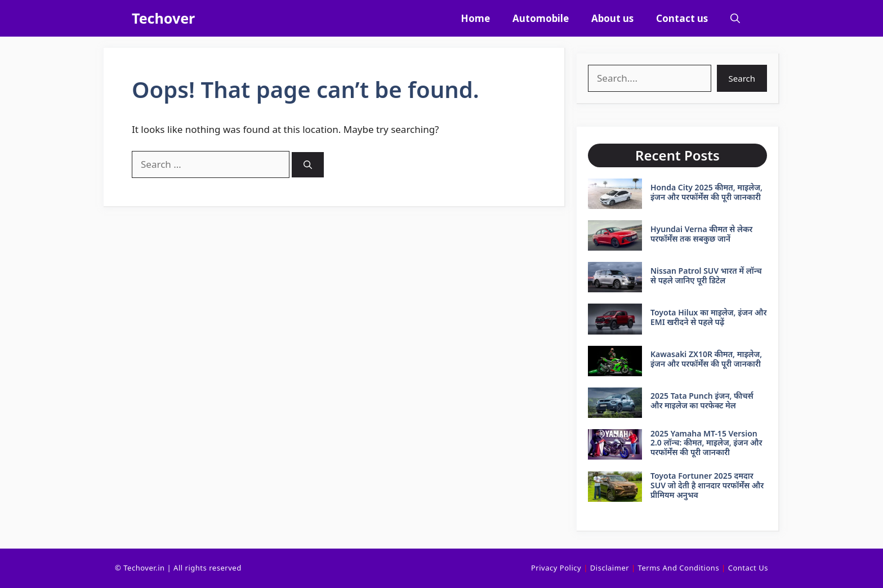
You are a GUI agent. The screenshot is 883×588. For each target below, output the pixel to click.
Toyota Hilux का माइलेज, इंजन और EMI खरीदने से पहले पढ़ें (708, 317)
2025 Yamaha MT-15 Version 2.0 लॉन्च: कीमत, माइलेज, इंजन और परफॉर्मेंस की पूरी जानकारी (706, 443)
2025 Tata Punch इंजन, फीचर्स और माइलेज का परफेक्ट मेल (702, 400)
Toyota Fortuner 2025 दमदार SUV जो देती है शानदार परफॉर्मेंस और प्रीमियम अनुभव (707, 485)
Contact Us (748, 568)
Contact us (682, 18)
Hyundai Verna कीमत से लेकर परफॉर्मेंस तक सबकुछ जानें (701, 234)
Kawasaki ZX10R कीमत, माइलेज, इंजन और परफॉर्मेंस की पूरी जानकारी (706, 359)
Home (475, 18)
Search (742, 78)
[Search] (308, 165)
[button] (735, 18)
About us (612, 18)
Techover (163, 18)
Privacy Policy (556, 568)
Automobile (541, 18)
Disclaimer (610, 568)
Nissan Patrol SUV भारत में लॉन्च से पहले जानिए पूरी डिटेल (706, 275)
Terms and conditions (679, 568)
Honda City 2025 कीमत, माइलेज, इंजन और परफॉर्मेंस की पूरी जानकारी (706, 192)
